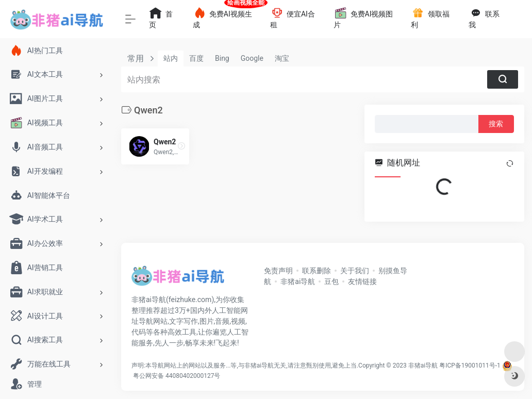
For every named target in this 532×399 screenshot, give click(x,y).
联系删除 (317, 271)
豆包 (331, 281)
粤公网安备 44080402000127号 (177, 376)
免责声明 (278, 271)
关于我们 (355, 271)
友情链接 (362, 281)
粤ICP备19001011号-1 (470, 365)
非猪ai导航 (298, 281)
